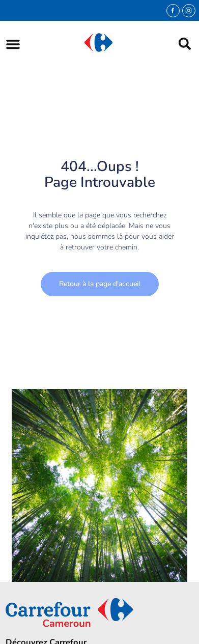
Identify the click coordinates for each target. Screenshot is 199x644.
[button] (13, 44)
